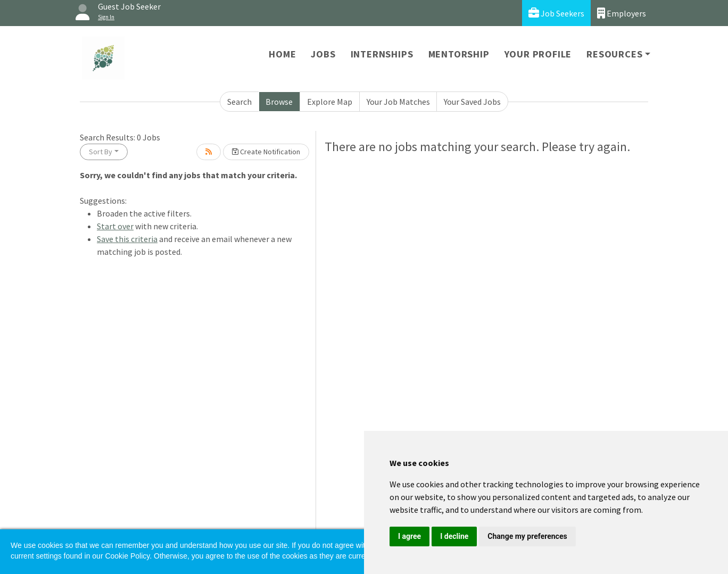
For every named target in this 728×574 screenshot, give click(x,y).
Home (282, 54)
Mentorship (459, 54)
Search (239, 102)
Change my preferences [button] (527, 536)
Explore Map (330, 102)
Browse (279, 102)
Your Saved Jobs (472, 102)
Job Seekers (556, 13)
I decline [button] (454, 536)
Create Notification (266, 152)
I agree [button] (409, 536)
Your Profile (538, 54)
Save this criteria (127, 239)
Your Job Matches (398, 102)
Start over (115, 226)
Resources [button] (614, 54)
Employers (622, 13)
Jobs (323, 54)
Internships (382, 54)
